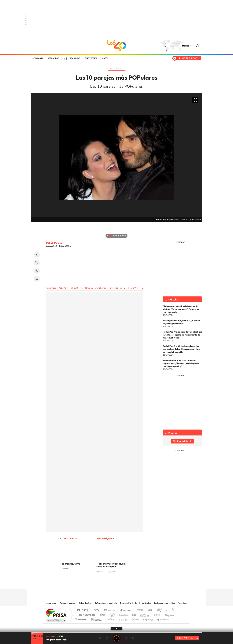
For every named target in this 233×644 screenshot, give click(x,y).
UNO (103, 614)
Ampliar (195, 100)
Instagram (114, 583)
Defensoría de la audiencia (106, 603)
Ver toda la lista (181, 441)
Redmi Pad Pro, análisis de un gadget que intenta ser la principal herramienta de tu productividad (182, 335)
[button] (34, 225)
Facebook (37, 255)
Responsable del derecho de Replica (135, 603)
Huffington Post (86, 614)
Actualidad (53, 58)
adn (158, 611)
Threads (131, 583)
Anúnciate (182, 603)
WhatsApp (37, 271)
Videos (105, 58)
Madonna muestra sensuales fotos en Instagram (111, 565)
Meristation (163, 619)
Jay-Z (123, 288)
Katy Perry (64, 288)
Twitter (37, 263)
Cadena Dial (134, 614)
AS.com (149, 611)
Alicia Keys (51, 288)
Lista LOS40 (37, 58)
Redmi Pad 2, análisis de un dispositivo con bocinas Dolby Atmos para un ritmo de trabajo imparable (182, 349)
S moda (135, 619)
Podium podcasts (110, 619)
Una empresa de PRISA (56, 613)
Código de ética (85, 603)
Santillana (111, 611)
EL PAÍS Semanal (145, 614)
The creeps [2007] (70, 564)
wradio (112, 614)
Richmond (81, 619)
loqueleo (148, 619)
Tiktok (102, 583)
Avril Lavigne (101, 288)
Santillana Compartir (126, 611)
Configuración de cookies (164, 603)
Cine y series (91, 58)
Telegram (37, 279)
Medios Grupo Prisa (56, 620)
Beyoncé (114, 288)
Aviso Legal (51, 603)
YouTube (108, 583)
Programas (74, 58)
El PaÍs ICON (123, 619)
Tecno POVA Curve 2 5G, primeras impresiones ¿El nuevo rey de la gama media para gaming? (181, 363)
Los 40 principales (97, 611)
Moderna (95, 619)
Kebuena (167, 614)
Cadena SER (139, 611)
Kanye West (134, 288)
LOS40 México (116, 46)
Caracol (169, 611)
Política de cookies (67, 603)
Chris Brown (77, 288)
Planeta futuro (156, 614)
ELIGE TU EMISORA (186, 638)
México (186, 46)
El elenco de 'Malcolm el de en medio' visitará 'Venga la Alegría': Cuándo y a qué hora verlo (181, 309)
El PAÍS (83, 611)
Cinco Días (123, 614)
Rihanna (89, 288)
